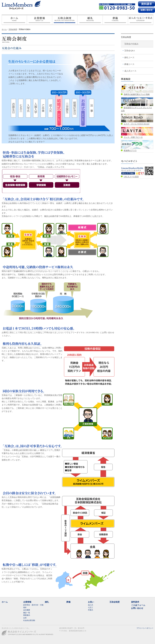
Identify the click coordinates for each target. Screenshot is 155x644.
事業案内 (27, 615)
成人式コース (130, 71)
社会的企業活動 (29, 620)
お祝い (91, 602)
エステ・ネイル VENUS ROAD (136, 124)
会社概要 (40, 20)
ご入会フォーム (138, 605)
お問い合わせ (137, 608)
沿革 (25, 618)
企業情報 (27, 602)
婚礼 (90, 20)
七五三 (90, 607)
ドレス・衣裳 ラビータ (133, 137)
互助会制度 (65, 20)
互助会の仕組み (131, 44)
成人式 (90, 605)
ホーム (14, 20)
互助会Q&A (130, 51)
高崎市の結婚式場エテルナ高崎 (137, 94)
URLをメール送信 (131, 177)
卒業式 (90, 610)
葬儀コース (129, 64)
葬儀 (115, 20)
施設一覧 (27, 613)
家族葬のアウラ (130, 150)
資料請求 (146, 4)
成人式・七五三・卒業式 (141, 20)
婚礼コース (129, 57)
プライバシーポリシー (145, 628)
